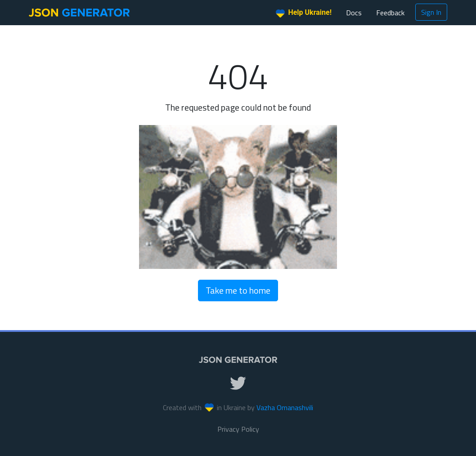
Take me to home (238, 290)
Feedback (390, 13)
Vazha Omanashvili (285, 407)
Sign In (431, 12)
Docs (354, 13)
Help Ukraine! (304, 13)
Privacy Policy (238, 429)
